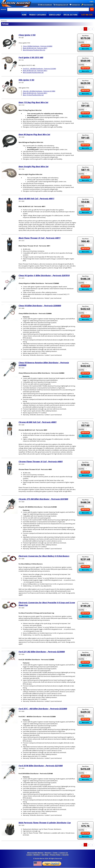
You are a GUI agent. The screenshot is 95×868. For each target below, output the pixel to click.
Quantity (81, 42)
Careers (29, 855)
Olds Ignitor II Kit (26, 80)
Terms (55, 853)
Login (92, 1)
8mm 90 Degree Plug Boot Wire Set (34, 50)
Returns (48, 853)
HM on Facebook (46, 5)
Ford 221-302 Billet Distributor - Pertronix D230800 (42, 652)
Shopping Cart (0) (62, 5)
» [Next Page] (93, 29)
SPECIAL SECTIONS (70, 15)
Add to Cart (85, 45)
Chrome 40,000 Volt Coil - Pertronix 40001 (38, 422)
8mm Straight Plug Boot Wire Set (33, 72)
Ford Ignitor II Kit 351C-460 (31, 57)
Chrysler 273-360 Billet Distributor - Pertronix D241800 (43, 499)
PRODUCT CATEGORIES (38, 15)
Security (65, 855)
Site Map (45, 855)
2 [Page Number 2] (90, 29)
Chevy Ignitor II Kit (27, 35)
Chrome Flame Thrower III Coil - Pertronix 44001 (41, 462)
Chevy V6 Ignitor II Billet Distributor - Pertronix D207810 (44, 275)
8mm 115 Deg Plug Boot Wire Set (33, 95)
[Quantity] (88, 42)
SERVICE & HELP (55, 15)
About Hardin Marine (35, 853)
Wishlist (37, 855)
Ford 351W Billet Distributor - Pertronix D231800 (41, 766)
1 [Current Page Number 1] (86, 29)
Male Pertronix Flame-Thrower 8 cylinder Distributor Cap (45, 823)
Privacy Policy (55, 855)
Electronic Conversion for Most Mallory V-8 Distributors (44, 556)
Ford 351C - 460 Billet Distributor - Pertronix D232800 (39, 69)
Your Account (88, 5)
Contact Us (76, 5)
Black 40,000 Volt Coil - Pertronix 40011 (35, 48)
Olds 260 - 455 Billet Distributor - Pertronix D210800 (39, 91)
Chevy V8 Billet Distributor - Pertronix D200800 (38, 46)
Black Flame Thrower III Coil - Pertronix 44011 (40, 238)
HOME (24, 15)
